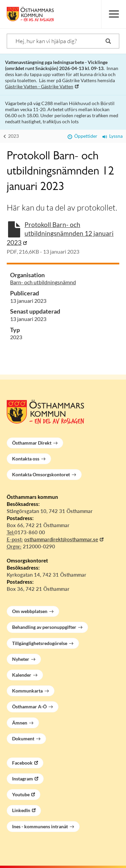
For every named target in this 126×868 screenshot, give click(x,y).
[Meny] (114, 14)
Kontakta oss (26, 459)
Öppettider (82, 136)
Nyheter (21, 659)
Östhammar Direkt (32, 443)
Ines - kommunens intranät (40, 826)
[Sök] (63, 41)
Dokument (23, 738)
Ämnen (20, 723)
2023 (11, 136)
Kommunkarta (27, 691)
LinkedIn (21, 810)
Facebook (22, 763)
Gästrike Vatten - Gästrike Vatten (39, 86)
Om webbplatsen (30, 611)
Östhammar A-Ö (29, 706)
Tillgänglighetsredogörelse (40, 643)
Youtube (21, 794)
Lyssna (113, 136)
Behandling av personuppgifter (44, 627)
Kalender (22, 675)
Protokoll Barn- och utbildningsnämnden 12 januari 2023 (60, 233)
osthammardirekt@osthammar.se (61, 539)
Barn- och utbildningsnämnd (43, 282)
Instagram (23, 779)
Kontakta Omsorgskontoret (41, 474)
